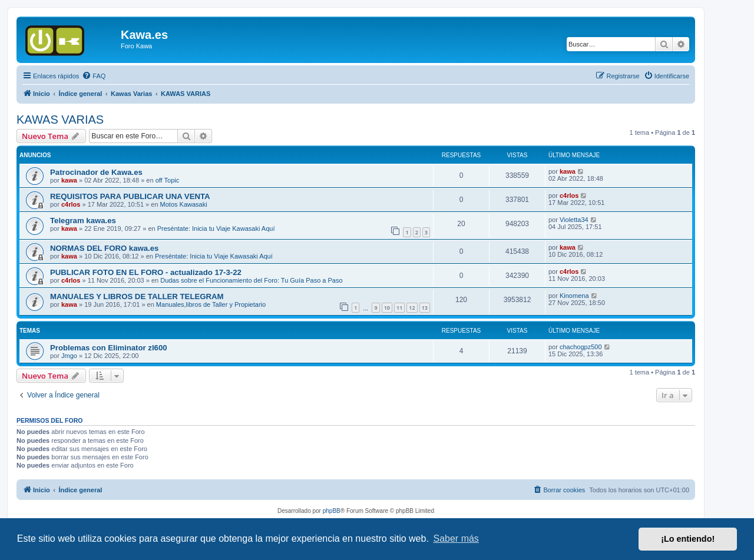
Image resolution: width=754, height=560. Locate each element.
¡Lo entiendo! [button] (688, 539)
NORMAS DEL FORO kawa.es (104, 248)
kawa (69, 180)
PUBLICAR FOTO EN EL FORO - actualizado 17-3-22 (146, 272)
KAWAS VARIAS (60, 120)
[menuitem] (94, 76)
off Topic (168, 180)
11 (399, 308)
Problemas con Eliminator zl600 (109, 348)
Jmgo (69, 356)
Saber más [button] (456, 539)
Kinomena (574, 296)
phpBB (332, 511)
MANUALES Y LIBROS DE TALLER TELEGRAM (137, 296)
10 (387, 308)
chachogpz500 (581, 347)
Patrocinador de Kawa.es (96, 172)
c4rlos (71, 204)
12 (412, 308)
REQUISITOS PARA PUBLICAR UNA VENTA (130, 196)
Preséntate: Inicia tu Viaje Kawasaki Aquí (216, 228)
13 (425, 308)
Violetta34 (574, 220)
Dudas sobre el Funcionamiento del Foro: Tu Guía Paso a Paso (251, 280)
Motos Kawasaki (184, 204)
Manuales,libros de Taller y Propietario (211, 304)
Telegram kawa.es (83, 221)
